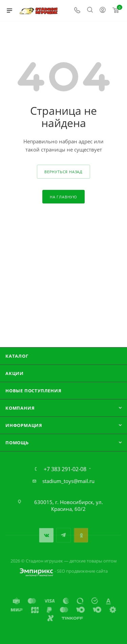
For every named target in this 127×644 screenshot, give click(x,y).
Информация (24, 425)
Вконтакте (46, 535)
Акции (15, 373)
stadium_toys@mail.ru (68, 481)
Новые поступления (34, 391)
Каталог (17, 356)
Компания (20, 408)
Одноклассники (81, 535)
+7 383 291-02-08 (65, 469)
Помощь (17, 443)
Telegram (63, 535)
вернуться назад (63, 172)
